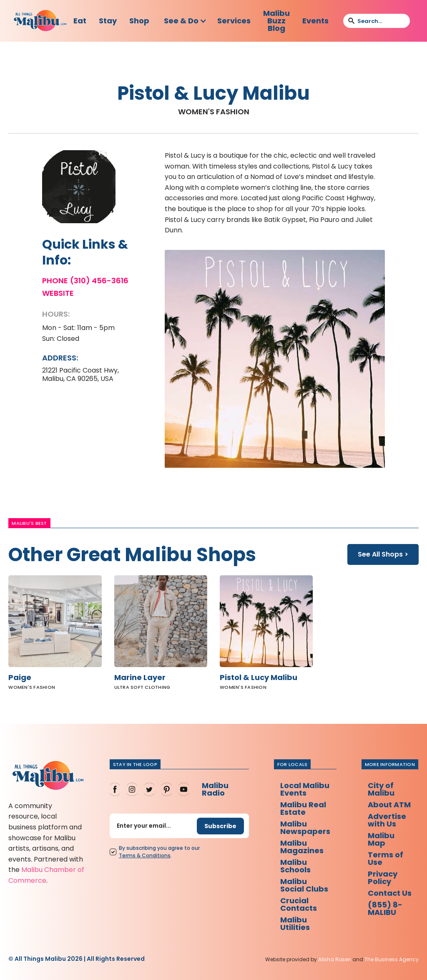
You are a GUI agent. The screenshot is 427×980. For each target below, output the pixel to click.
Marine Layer (140, 678)
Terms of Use (386, 858)
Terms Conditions (145, 855)
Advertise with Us (387, 820)
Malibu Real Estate (303, 808)
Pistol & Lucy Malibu (259, 678)
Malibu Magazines (302, 847)
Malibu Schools (295, 866)
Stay (108, 21)
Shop (139, 21)
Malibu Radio (215, 789)
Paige (20, 678)
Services (234, 21)
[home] (40, 21)
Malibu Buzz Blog (276, 21)
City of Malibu (381, 789)
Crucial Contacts (299, 904)
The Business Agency (392, 959)
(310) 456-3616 (99, 281)
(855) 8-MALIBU (385, 908)
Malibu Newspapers (305, 828)
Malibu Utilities (295, 923)
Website (58, 293)
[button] (185, 21)
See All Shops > (383, 554)
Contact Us (390, 893)
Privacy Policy (383, 878)
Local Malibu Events (305, 789)
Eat (80, 21)
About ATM (389, 805)
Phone (55, 281)
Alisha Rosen (335, 959)
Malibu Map (381, 839)
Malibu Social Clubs (304, 885)
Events (315, 21)
